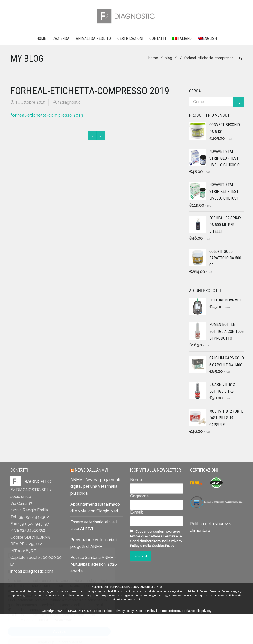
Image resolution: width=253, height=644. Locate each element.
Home (41, 38)
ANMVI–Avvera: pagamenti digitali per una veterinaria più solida (95, 486)
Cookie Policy (146, 611)
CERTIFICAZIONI (130, 38)
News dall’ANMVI (91, 470)
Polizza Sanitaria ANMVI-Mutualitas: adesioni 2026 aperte (94, 564)
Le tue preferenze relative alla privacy (185, 611)
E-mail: (137, 512)
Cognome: (140, 496)
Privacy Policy (124, 611)
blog (168, 58)
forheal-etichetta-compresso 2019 (47, 115)
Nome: (136, 480)
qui (138, 600)
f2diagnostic (69, 102)
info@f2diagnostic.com (32, 571)
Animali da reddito (93, 38)
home (153, 58)
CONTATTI (158, 38)
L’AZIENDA (61, 38)
